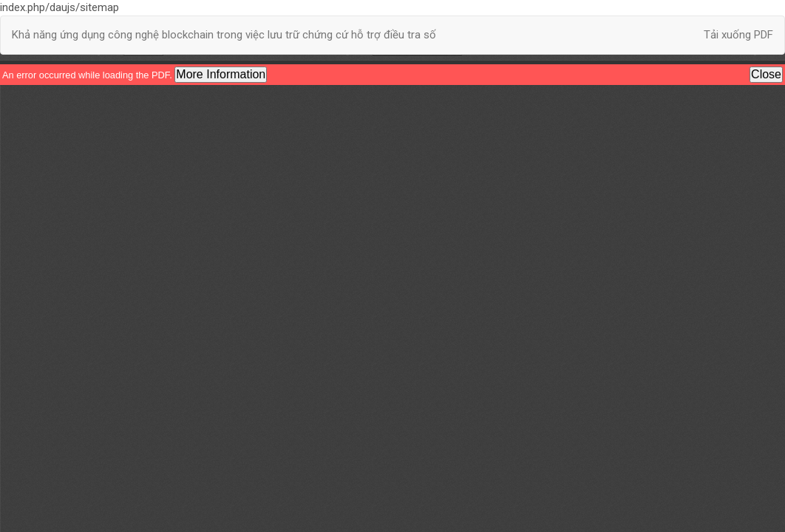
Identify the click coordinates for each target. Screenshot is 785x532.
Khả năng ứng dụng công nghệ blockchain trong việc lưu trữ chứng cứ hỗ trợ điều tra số (224, 35)
